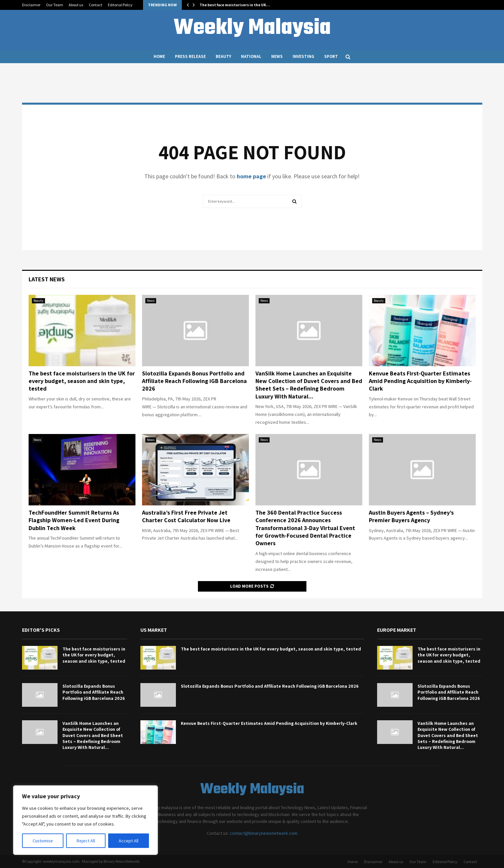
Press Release (190, 56)
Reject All (86, 841)
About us (76, 5)
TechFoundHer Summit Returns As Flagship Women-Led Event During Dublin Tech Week (74, 520)
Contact (96, 5)
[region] (85, 820)
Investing (303, 56)
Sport (331, 56)
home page (251, 176)
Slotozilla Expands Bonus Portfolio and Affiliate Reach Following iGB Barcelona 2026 (194, 381)
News (277, 56)
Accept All (129, 841)
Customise (43, 841)
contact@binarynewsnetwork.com (264, 833)
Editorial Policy (120, 5)
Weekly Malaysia (252, 28)
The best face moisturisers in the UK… (235, 5)
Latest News (47, 279)
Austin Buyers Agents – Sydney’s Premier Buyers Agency (411, 516)
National (251, 56)
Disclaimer (31, 5)
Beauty (223, 56)
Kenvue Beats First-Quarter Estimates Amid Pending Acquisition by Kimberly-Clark (420, 381)
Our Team (55, 5)
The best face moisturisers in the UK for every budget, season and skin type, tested (82, 381)
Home (159, 56)
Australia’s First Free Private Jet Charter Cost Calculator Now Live (186, 516)
